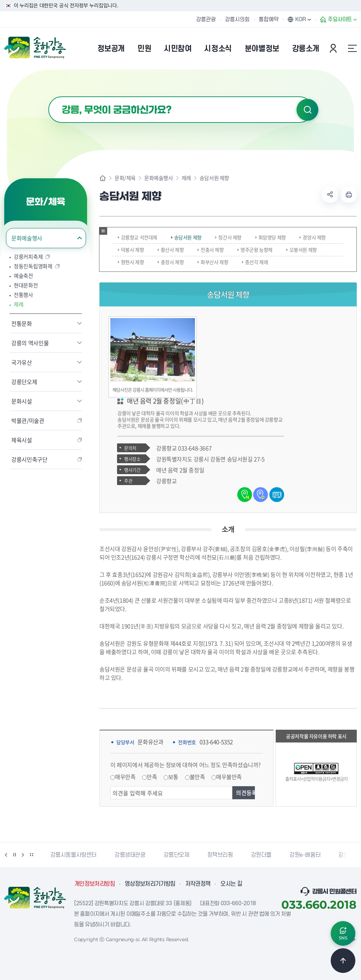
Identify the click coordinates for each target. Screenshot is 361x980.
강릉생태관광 (130, 855)
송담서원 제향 (186, 237)
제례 (19, 304)
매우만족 (125, 777)
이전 (6, 855)
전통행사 (23, 295)
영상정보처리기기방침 (150, 884)
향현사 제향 (131, 262)
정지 (14, 855)
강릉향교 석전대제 (137, 237)
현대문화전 (26, 285)
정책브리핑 (220, 855)
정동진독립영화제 (33, 266)
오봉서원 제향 (302, 250)
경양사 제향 (313, 237)
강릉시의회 (237, 19)
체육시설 (22, 440)
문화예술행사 (27, 238)
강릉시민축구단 (29, 459)
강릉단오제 (24, 382)
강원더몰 (261, 855)
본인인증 (334, 48)
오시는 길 (231, 884)
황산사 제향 (171, 250)
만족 (152, 777)
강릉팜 (346, 855)
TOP (343, 961)
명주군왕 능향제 (255, 250)
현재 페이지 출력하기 (349, 195)
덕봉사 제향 (131, 250)
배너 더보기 (31, 855)
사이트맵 (352, 48)
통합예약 (269, 19)
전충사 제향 (211, 250)
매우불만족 (229, 777)
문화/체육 (125, 178)
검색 (307, 110)
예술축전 (23, 276)
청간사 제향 (228, 237)
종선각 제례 (255, 262)
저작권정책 (198, 884)
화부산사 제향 (213, 262)
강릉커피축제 (28, 257)
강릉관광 (206, 19)
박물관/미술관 (28, 420)
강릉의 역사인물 (30, 343)
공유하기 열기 (330, 195)
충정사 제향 (171, 262)
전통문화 (22, 323)
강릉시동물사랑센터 (74, 855)
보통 (173, 777)
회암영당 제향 (271, 237)
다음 (23, 855)
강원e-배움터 (305, 855)
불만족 (197, 777)
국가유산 (22, 362)
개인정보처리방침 (95, 884)
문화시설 (22, 401)
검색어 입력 (48, 97)
